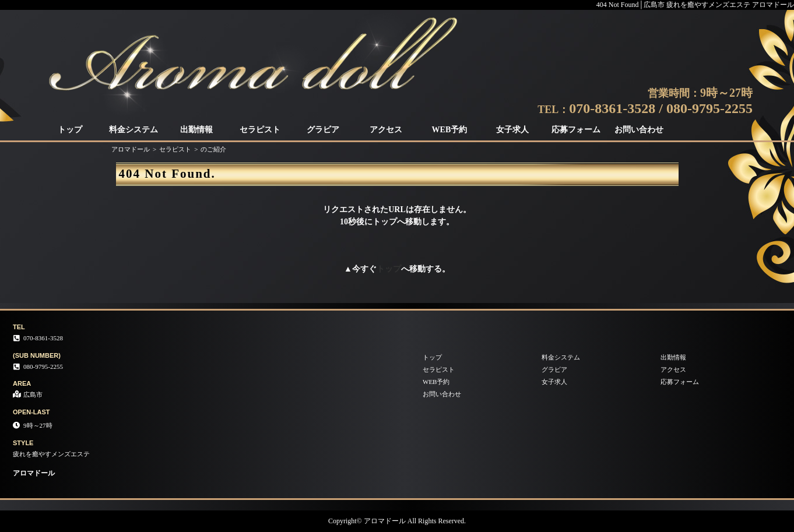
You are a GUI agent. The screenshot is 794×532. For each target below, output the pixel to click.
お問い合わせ (639, 130)
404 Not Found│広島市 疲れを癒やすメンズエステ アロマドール (695, 5)
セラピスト (260, 130)
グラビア (323, 130)
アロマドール (131, 149)
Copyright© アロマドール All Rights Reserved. (397, 521)
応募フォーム (576, 130)
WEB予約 (450, 130)
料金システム (133, 130)
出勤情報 (196, 130)
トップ (70, 130)
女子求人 (512, 130)
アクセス (386, 130)
